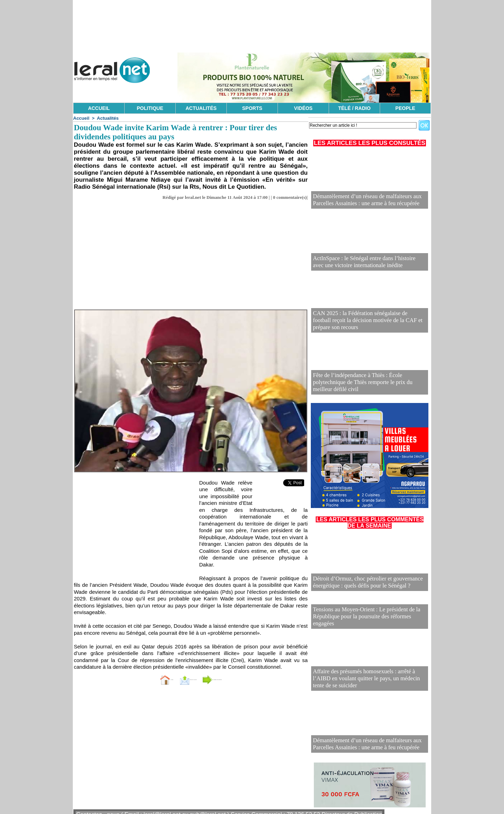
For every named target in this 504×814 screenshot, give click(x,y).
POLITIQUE (150, 108)
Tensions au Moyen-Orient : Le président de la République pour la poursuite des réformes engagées (364, 611)
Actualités (108, 118)
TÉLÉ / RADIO (354, 108)
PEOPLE (405, 108)
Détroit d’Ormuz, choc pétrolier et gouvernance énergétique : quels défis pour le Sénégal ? (360, 583)
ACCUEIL (99, 108)
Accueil (81, 118)
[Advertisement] (191, 257)
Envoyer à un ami (173, 679)
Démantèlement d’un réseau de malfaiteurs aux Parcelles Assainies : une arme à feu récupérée (369, 201)
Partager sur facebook (237, 679)
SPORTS (252, 108)
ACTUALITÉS (201, 108)
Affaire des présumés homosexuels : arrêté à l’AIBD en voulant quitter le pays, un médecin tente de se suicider (367, 673)
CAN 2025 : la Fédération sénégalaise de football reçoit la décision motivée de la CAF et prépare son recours (367, 325)
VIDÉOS (303, 108)
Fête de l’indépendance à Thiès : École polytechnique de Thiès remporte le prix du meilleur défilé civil (368, 387)
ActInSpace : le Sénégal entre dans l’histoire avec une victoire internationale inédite (366, 263)
